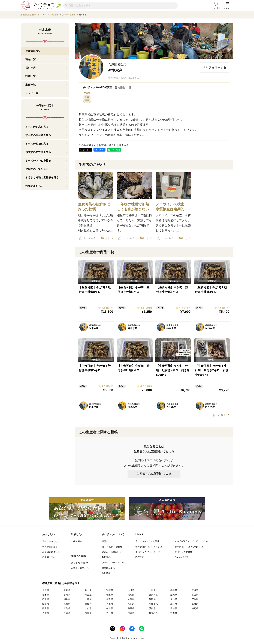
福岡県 (195, 608)
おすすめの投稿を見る (38, 152)
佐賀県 (46, 613)
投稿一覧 (31, 76)
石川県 (46, 599)
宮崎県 (131, 613)
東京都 (131, 595)
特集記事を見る (34, 186)
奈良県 (131, 604)
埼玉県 (88, 595)
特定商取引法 (108, 568)
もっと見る (219, 415)
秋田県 (131, 590)
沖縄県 (174, 613)
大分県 (110, 613)
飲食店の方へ (49, 557)
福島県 (174, 590)
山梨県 (88, 599)
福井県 (67, 599)
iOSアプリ (141, 557)
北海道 (46, 590)
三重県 (195, 599)
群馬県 (67, 595)
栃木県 (46, 595)
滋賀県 (46, 604)
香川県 (131, 608)
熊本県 (88, 613)
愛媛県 (152, 608)
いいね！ (87, 238)
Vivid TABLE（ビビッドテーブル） (192, 541)
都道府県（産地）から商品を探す (61, 583)
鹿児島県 (153, 613)
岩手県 (88, 590)
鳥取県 (174, 604)
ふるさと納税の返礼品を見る (42, 177)
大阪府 (88, 604)
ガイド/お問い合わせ (112, 547)
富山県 (195, 595)
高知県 (174, 608)
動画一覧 (31, 85)
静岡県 (152, 599)
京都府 (67, 604)
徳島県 (110, 608)
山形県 (152, 590)
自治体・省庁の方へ (81, 568)
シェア (101, 150)
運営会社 (106, 541)
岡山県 (46, 608)
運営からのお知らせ (112, 552)
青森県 (67, 590)
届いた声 (31, 68)
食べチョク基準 (50, 547)
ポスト (86, 150)
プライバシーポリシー (113, 563)
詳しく (105, 238)
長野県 (110, 599)
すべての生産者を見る (38, 135)
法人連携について (80, 563)
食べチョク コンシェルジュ (149, 547)
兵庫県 (110, 604)
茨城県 (195, 590)
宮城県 (110, 590)
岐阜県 (131, 599)
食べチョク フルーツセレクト (189, 547)
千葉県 (110, 595)
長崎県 (67, 613)
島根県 (195, 604)
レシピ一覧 (32, 93)
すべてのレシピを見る (38, 161)
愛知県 (174, 599)
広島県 (67, 608)
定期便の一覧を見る (37, 169)
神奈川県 (153, 595)
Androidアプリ (182, 557)
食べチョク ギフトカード (148, 552)
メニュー (227, 6)
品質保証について (51, 552)
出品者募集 (77, 541)
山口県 (88, 608)
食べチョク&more (183, 552)
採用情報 (106, 573)
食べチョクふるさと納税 (147, 541)
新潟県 (174, 595)
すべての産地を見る (37, 144)
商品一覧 (31, 59)
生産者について (34, 51)
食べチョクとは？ (51, 541)
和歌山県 (153, 604)
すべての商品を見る (37, 127)
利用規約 (106, 557)
